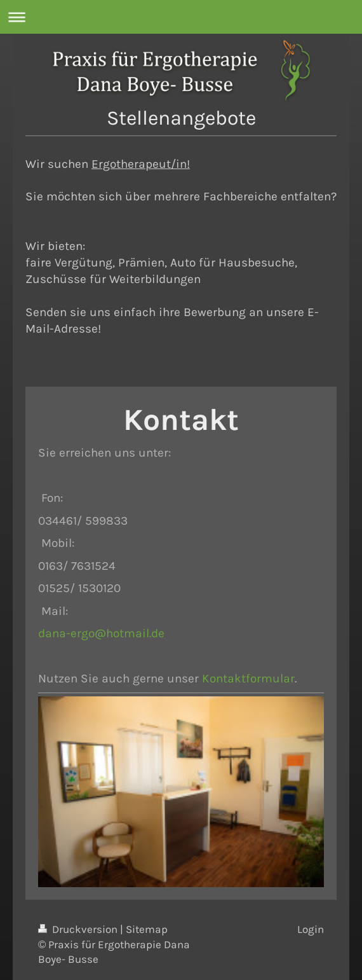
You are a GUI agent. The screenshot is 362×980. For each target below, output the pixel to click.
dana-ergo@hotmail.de (101, 633)
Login (311, 929)
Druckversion (79, 929)
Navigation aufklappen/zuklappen (181, 17)
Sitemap (147, 929)
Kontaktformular (248, 678)
